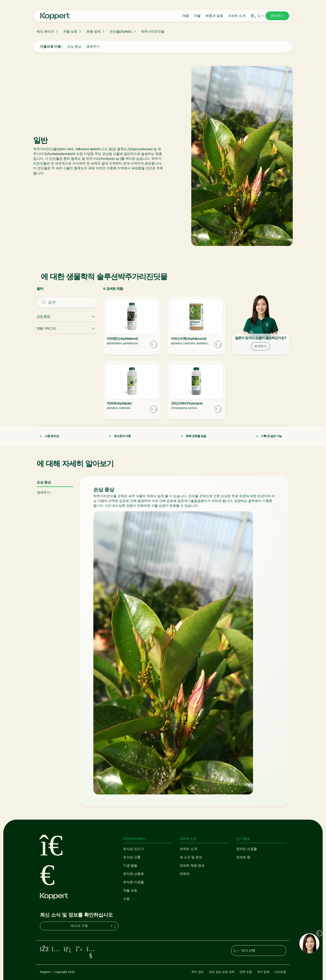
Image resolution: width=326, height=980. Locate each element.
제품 (186, 16)
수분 (126, 899)
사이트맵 (280, 972)
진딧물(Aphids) (121, 32)
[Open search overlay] (253, 16)
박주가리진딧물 (153, 32)
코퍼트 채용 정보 (192, 865)
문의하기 (277, 16)
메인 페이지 (45, 32)
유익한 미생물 (133, 882)
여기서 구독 (94, 926)
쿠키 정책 (263, 972)
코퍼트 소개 (237, 16)
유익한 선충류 (133, 874)
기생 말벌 (130, 865)
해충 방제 (94, 32)
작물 (197, 16)
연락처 (185, 874)
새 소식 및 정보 (191, 857)
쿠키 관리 (198, 972)
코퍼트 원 (243, 857)
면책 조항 (246, 972)
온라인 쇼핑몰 (247, 849)
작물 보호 (70, 32)
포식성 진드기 (133, 849)
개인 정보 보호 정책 (222, 972)
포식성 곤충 (132, 857)
